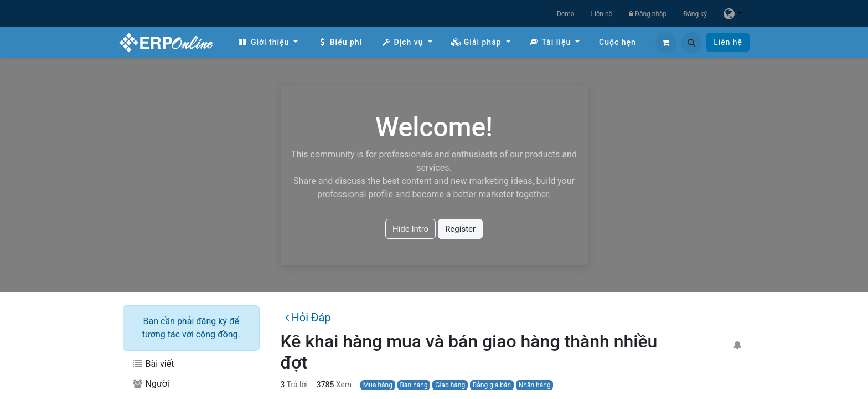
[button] (691, 43)
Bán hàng (414, 385)
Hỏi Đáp (308, 318)
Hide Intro (410, 229)
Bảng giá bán (492, 385)
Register (460, 229)
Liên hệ (602, 14)
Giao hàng (450, 385)
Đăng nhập (648, 14)
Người (151, 384)
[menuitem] (268, 42)
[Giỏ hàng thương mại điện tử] (666, 43)
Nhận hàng (535, 385)
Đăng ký (695, 14)
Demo (566, 14)
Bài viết (153, 364)
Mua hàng (378, 385)
